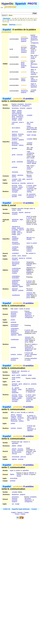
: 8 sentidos (23, 99)
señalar (23, 81)
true (28, 420)
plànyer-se (27, 384)
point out (23, 457)
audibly (34, 378)
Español (7, 30)
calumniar (15, 122)
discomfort (34, 64)
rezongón (15, 192)
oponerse (24, 51)
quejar (23, 67)
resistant (31, 253)
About (11, 15)
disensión (15, 289)
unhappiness (35, 43)
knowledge (30, 450)
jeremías (14, 186)
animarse (20, 175)
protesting (29, 290)
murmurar (20, 155)
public (28, 296)
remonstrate (16, 457)
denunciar (15, 132)
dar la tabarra (16, 128)
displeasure (34, 40)
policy (28, 286)
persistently (30, 128)
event (28, 454)
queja (20, 195)
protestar (15, 140)
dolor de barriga (17, 114)
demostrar (15, 242)
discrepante (16, 264)
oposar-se (22, 258)
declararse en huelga (18, 229)
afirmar (13, 415)
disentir (23, 49)
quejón (20, 189)
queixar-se (30, 183)
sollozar (21, 145)
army (28, 220)
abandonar (15, 220)
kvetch (19, 181)
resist (19, 256)
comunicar (20, 450)
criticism (26, 474)
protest (33, 59)
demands (29, 232)
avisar (14, 450)
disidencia (15, 282)
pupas (21, 187)
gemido (17, 388)
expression (32, 194)
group (28, 297)
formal (28, 353)
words (33, 52)
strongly (34, 135)
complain (34, 90)
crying (29, 190)
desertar (14, 221)
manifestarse (16, 244)
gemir (23, 63)
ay (13, 388)
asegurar (19, 415)
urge (32, 78)
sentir (20, 136)
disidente (15, 283)
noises (29, 156)
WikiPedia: (15, 25)
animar (14, 177)
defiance (29, 271)
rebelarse (15, 240)
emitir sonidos (16, 378)
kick (20, 179)
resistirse (24, 52)
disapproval (28, 350)
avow (32, 71)
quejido (14, 391)
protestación (15, 358)
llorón (20, 186)
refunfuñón (15, 190)
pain (32, 63)
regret (29, 135)
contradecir (15, 253)
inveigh (17, 504)
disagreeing (30, 262)
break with (30, 246)
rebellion (29, 239)
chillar (14, 112)
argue (33, 84)
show (28, 160)
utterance (31, 389)
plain (24, 179)
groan (14, 382)
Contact (34, 509)
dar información (17, 452)
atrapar (19, 111)
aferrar (14, 111)
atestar (20, 416)
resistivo (14, 273)
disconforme (16, 262)
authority (29, 274)
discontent (34, 38)
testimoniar (14, 421)
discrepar (24, 48)
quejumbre (15, 393)
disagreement (29, 349)
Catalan (26, 512)
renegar (14, 120)
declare (31, 416)
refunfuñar (20, 162)
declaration (34, 354)
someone (29, 293)
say (28, 122)
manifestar (15, 238)
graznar (21, 115)
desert (28, 216)
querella (14, 197)
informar (14, 454)
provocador (15, 270)
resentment (30, 197)
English (14, 512)
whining (29, 192)
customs (29, 249)
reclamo (20, 354)
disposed (29, 268)
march (28, 243)
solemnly (33, 74)
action (33, 50)
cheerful (29, 177)
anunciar (20, 449)
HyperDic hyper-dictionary (21, 509)
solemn (27, 354)
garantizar (14, 420)
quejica (14, 189)
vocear (20, 120)
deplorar (14, 134)
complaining (30, 153)
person (30, 186)
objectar (14, 459)
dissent (24, 256)
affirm (32, 70)
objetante (15, 286)
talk (28, 148)
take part (29, 238)
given (35, 186)
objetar (23, 79)
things (29, 124)
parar (19, 234)
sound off (29, 179)
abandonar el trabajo (16, 227)
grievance (31, 196)
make (29, 152)
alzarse (14, 237)
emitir (14, 379)
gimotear (15, 115)
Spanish (21, 4)
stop (28, 229)
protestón (15, 187)
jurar (20, 420)
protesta (14, 195)
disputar (19, 112)
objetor (14, 265)
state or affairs (31, 452)
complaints (34, 37)
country (30, 218)
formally (33, 73)
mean (32, 122)
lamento (14, 389)
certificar (13, 418)
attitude (34, 163)
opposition (34, 47)
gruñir (23, 64)
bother (29, 126)
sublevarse (15, 250)
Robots (23, 514)
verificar (21, 421)
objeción (15, 290)
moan (18, 382)
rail (13, 504)
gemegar (15, 384)
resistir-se (15, 260)
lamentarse (24, 38)
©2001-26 (7, 509)
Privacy (17, 514)
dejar (21, 220)
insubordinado (16, 268)
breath (32, 158)
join (33, 221)
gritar (13, 117)
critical (29, 163)
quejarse (24, 41)
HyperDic (8, 4)
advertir (14, 449)
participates (30, 294)
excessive (31, 187)
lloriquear (15, 145)
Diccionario (7, 19)
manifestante (16, 285)
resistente (15, 272)
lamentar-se (15, 183)
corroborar (20, 418)
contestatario (16, 280)
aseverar (14, 416)
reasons (33, 80)
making (34, 344)
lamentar (24, 40)
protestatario (16, 276)
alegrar (14, 175)
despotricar (24, 91)
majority (29, 265)
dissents (29, 283)
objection (29, 356)
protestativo (16, 278)
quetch (14, 181)
